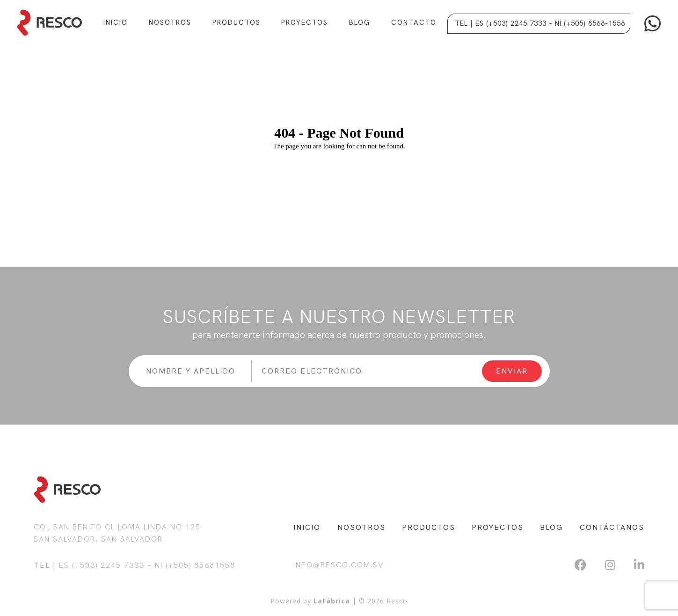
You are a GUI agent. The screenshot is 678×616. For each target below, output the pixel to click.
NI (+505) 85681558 (195, 565)
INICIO (307, 527)
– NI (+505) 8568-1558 (587, 23)
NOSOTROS (361, 527)
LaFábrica (332, 601)
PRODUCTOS (429, 527)
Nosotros (170, 22)
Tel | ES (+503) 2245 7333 (501, 23)
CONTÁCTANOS (612, 527)
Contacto (414, 22)
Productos (237, 22)
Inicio (116, 22)
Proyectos (305, 22)
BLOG (551, 527)
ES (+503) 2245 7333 (102, 565)
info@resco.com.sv (339, 565)
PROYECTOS (498, 527)
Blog (360, 22)
